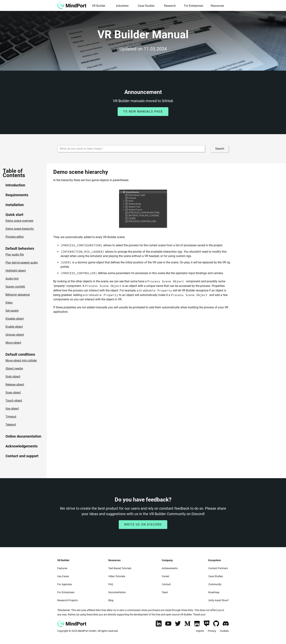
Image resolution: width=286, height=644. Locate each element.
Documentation (117, 592)
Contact (166, 584)
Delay (9, 303)
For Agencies (65, 584)
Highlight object (16, 271)
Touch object (14, 401)
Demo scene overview (19, 221)
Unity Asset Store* (219, 600)
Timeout (11, 417)
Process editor (15, 237)
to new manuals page (143, 111)
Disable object (15, 319)
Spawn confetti (15, 287)
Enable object (14, 327)
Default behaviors (20, 248)
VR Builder (99, 6)
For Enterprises (194, 6)
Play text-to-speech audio (22, 263)
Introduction (15, 185)
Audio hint (12, 279)
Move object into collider (21, 360)
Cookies (224, 631)
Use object (12, 409)
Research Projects (67, 600)
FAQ (111, 584)
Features (62, 568)
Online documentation (23, 436)
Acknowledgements (22, 446)
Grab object (13, 377)
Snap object (13, 393)
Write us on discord (143, 525)
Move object (13, 343)
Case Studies (146, 6)
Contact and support (22, 456)
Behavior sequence (18, 295)
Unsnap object (15, 335)
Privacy (212, 631)
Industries (122, 6)
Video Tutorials (117, 576)
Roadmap (214, 592)
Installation (15, 205)
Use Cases (63, 576)
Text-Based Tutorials (120, 568)
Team (165, 592)
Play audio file (15, 255)
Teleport (11, 425)
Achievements (170, 568)
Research (170, 6)
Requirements (17, 195)
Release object (15, 385)
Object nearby (14, 369)
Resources (217, 6)
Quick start (14, 215)
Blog (111, 600)
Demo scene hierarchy (20, 229)
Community (215, 584)
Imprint (200, 631)
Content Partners (218, 568)
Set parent (12, 311)
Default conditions (20, 354)
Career (166, 576)
